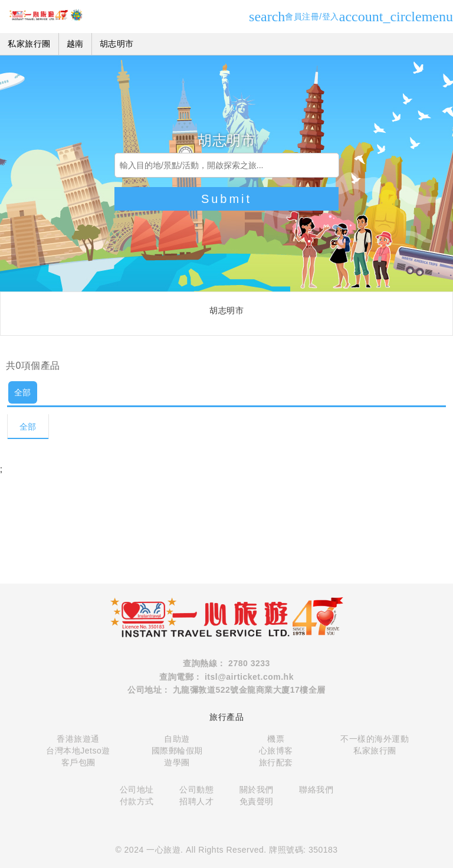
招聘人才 (196, 801)
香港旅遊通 (78, 739)
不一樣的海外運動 (375, 739)
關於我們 (257, 790)
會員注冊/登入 (353, 17)
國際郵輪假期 (177, 751)
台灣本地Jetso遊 (78, 751)
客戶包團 (78, 762)
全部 (23, 392)
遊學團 (177, 762)
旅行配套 (276, 762)
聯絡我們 (316, 790)
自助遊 (177, 739)
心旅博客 (276, 751)
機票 (276, 739)
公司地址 (137, 790)
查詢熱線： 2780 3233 (226, 663)
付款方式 (137, 801)
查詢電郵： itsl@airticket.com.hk (226, 677)
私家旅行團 (375, 751)
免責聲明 (257, 801)
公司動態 (196, 790)
